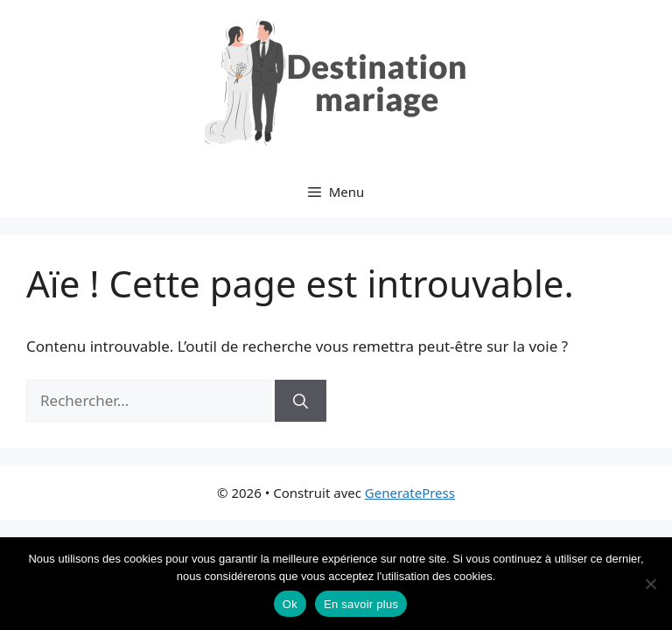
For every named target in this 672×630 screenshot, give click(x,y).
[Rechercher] (301, 401)
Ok (290, 604)
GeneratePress (410, 493)
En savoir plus (361, 604)
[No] (650, 584)
